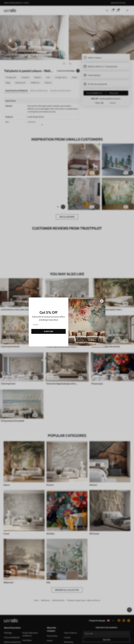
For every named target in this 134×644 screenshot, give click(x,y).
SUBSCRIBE (49, 331)
